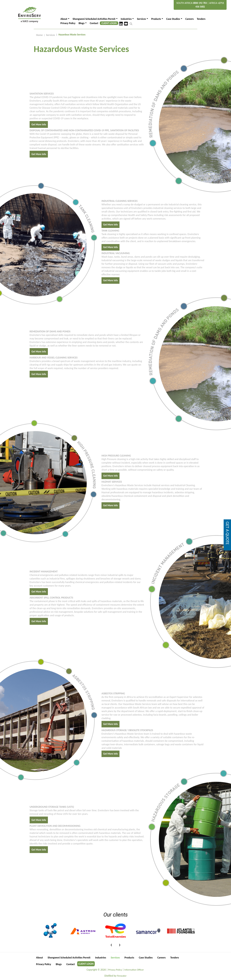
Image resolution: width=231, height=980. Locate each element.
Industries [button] (126, 19)
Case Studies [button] (173, 19)
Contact (94, 23)
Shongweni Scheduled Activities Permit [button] (94, 19)
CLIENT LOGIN (109, 23)
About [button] (64, 19)
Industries (101, 958)
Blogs (59, 964)
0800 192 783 (200, 3)
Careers (189, 19)
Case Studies (146, 958)
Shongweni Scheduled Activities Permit (69, 958)
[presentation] (111, 944)
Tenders (201, 19)
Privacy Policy (68, 23)
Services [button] (142, 19)
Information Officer (134, 970)
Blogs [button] (81, 23)
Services (50, 35)
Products (129, 958)
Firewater (122, 976)
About (39, 958)
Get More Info (39, 124)
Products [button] (156, 19)
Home (39, 35)
